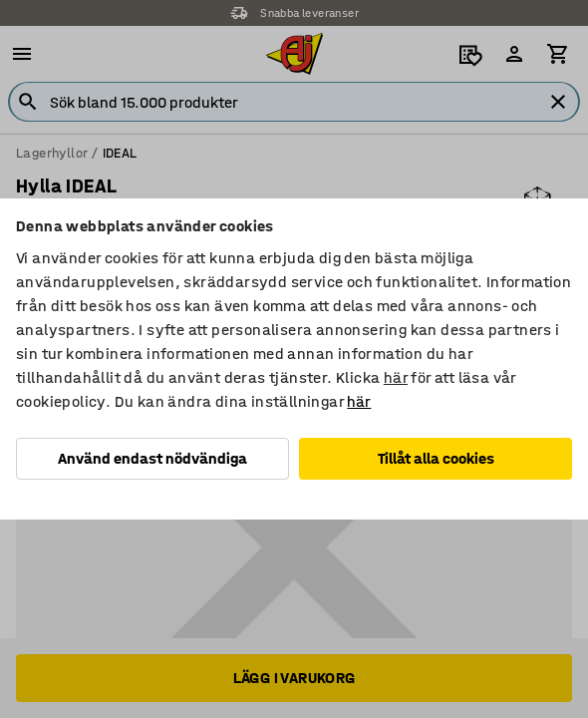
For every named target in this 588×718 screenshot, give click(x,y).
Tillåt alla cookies (436, 458)
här (396, 377)
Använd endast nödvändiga (152, 458)
